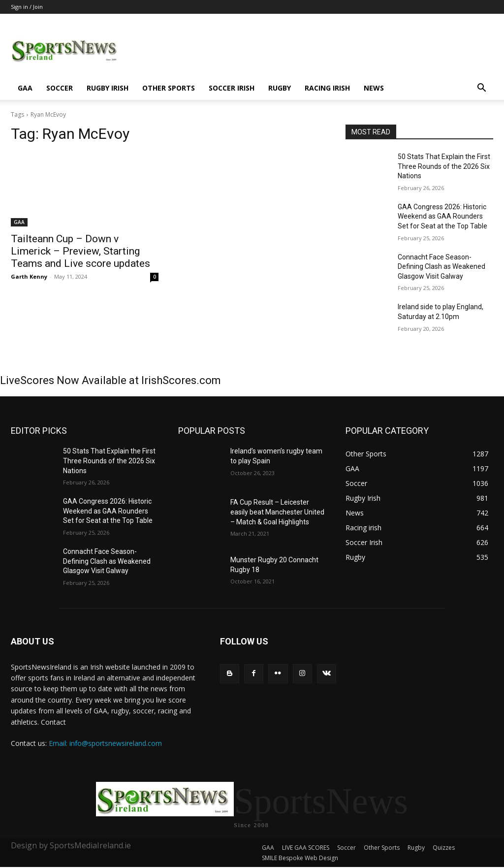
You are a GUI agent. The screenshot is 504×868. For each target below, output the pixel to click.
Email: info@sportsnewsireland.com (105, 743)
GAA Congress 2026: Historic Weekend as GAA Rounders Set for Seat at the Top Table (442, 216)
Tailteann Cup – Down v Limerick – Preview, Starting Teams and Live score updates (80, 251)
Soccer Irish (232, 88)
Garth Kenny (29, 276)
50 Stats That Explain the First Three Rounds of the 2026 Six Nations (444, 166)
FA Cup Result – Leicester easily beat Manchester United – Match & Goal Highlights (277, 512)
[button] (481, 89)
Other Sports (169, 88)
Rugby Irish (108, 88)
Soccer (60, 88)
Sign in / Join (27, 7)
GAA (25, 88)
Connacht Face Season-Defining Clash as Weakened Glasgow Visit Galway (441, 267)
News (374, 88)
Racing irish (327, 88)
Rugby (280, 88)
